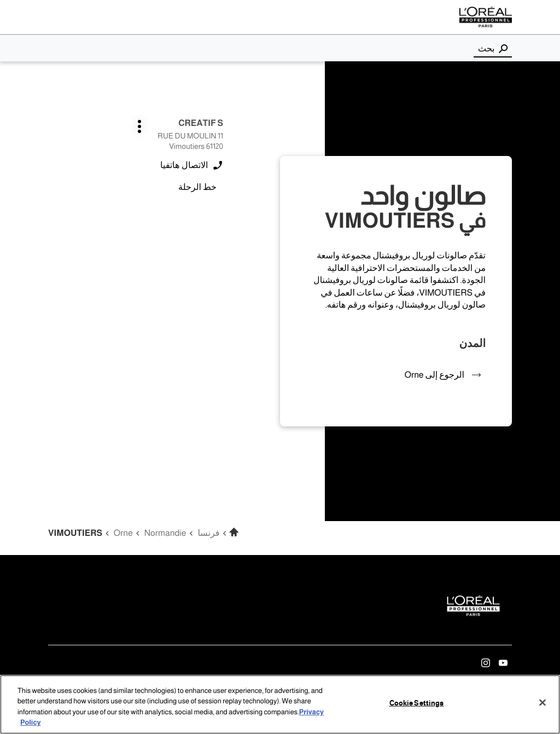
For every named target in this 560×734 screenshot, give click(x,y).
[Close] (542, 702)
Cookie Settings (417, 703)
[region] (280, 704)
